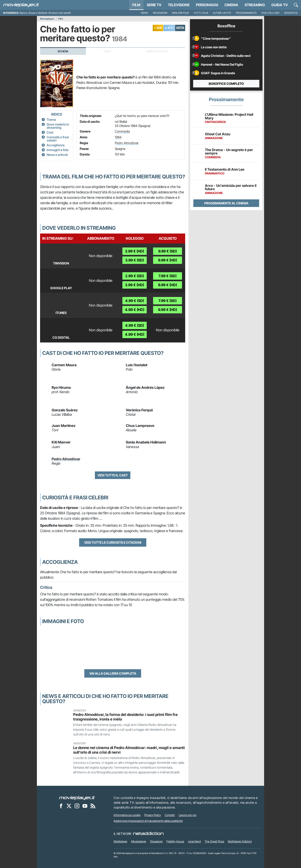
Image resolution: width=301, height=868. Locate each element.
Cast (50, 132)
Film (136, 5)
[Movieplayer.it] (21, 5)
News (145, 13)
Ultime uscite (222, 13)
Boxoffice (291, 13)
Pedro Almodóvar (127, 143)
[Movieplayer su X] (69, 806)
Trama (51, 120)
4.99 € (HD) (135, 310)
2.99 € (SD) (135, 276)
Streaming (255, 5)
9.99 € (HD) (168, 260)
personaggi (207, 5)
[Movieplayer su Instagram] (77, 806)
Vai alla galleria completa (113, 673)
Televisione (179, 5)
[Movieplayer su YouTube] (85, 806)
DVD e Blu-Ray (271, 13)
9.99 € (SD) (168, 251)
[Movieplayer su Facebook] (61, 806)
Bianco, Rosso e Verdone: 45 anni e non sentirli (45, 13)
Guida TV (280, 5)
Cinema (231, 5)
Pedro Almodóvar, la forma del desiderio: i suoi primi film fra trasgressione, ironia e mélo (125, 717)
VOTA (180, 28)
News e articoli (57, 155)
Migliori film (180, 13)
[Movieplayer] (77, 798)
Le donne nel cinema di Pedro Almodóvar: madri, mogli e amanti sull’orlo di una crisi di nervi (129, 750)
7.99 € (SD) (168, 276)
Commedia (122, 131)
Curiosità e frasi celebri (58, 139)
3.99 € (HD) (135, 251)
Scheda (63, 51)
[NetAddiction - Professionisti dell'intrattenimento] (148, 834)
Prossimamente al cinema (226, 203)
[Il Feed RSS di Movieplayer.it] (93, 806)
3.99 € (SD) (135, 260)
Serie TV (154, 5)
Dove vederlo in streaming (58, 126)
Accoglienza (56, 145)
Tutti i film (201, 13)
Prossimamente (246, 13)
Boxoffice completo (226, 84)
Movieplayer (47, 19)
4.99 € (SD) (135, 301)
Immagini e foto (58, 150)
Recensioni (160, 13)
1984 (118, 137)
